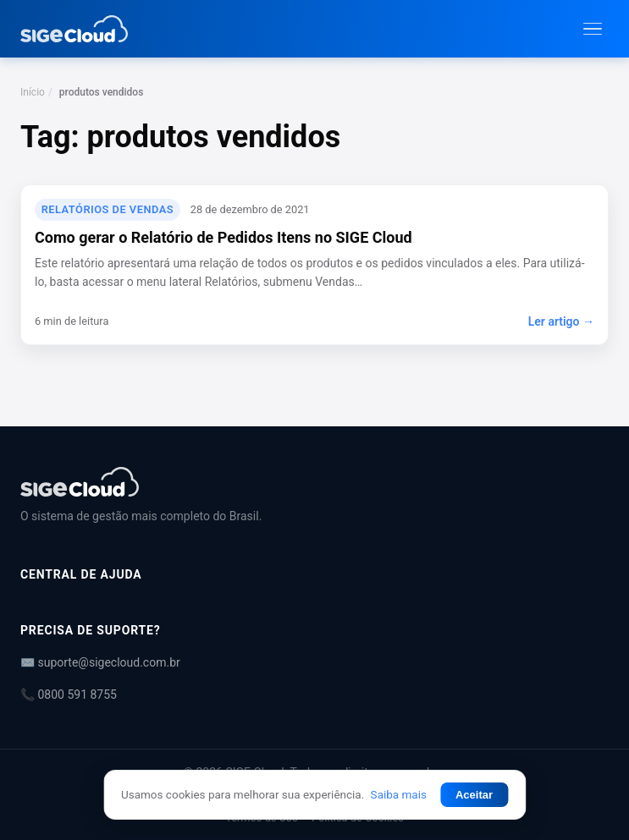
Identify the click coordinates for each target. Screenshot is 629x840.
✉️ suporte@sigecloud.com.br (100, 662)
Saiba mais (399, 794)
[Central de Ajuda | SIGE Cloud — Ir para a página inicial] (74, 29)
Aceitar (474, 795)
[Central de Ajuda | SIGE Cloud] (314, 482)
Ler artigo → (561, 321)
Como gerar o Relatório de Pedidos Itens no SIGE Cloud (223, 237)
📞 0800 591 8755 (69, 695)
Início (33, 92)
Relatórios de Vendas (108, 209)
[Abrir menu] (593, 29)
